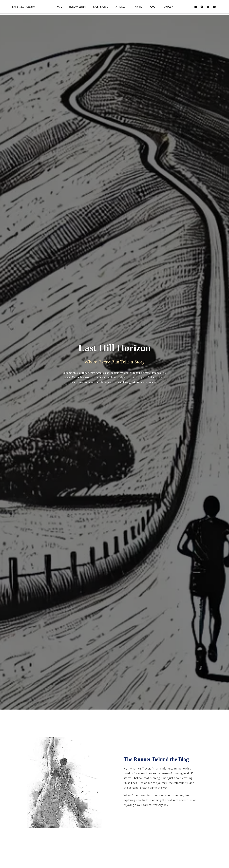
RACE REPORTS (101, 7)
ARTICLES (120, 7)
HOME (59, 7)
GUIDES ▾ (168, 7)
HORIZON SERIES (77, 7)
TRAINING (137, 7)
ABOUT (153, 7)
